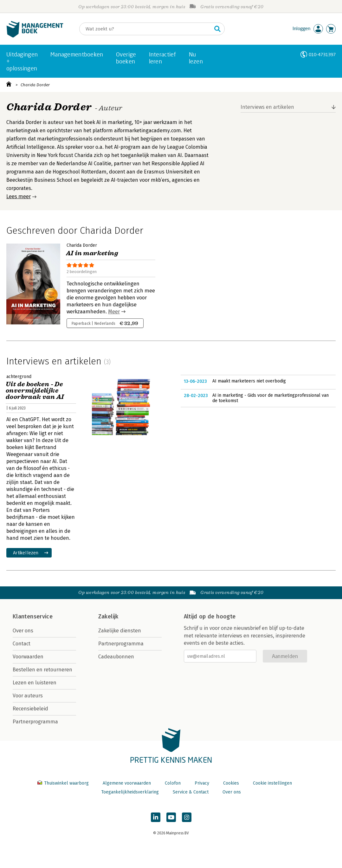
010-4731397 (322, 54)
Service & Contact (191, 792)
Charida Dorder (35, 85)
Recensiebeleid (30, 709)
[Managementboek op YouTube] (171, 817)
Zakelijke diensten (120, 631)
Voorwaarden (28, 657)
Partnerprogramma (35, 722)
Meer (114, 312)
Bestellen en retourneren (42, 670)
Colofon (173, 783)
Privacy (202, 783)
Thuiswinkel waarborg (64, 783)
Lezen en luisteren (35, 683)
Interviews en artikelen (267, 107)
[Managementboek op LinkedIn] (156, 817)
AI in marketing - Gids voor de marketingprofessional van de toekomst (271, 398)
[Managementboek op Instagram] (187, 817)
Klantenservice (33, 617)
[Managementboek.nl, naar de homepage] (35, 36)
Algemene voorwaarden (127, 783)
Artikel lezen (26, 553)
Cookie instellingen (272, 783)
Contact (22, 644)
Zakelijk (108, 617)
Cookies (231, 783)
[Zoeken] (146, 29)
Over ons (23, 631)
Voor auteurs (28, 696)
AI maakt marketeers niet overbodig (249, 381)
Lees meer (19, 196)
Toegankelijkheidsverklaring (130, 792)
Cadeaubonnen (116, 657)
